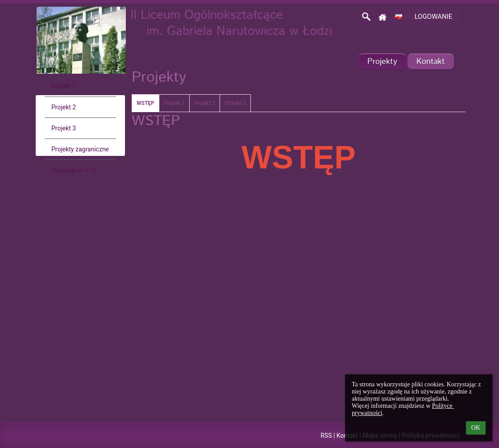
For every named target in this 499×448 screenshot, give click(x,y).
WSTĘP (146, 103)
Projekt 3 (235, 103)
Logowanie (434, 17)
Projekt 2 (205, 103)
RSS (326, 435)
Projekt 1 (174, 103)
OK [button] (476, 428)
